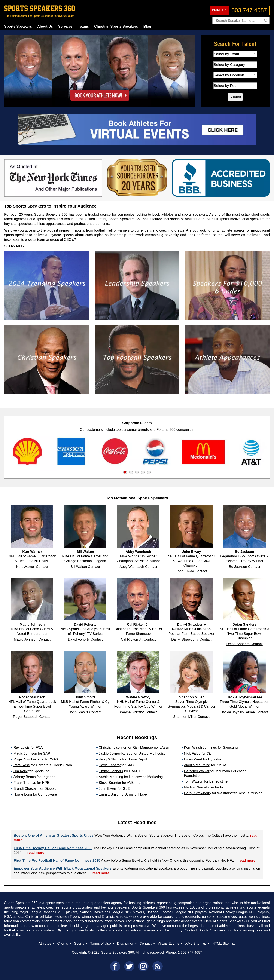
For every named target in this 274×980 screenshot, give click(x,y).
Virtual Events (168, 943)
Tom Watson (194, 781)
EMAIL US (219, 10)
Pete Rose (22, 765)
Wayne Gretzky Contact (138, 712)
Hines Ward (193, 759)
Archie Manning (111, 777)
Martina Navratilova (199, 787)
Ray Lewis (22, 747)
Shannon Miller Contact (191, 717)
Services (65, 26)
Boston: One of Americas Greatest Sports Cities (54, 835)
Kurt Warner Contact (32, 567)
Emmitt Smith (109, 794)
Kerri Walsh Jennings (200, 747)
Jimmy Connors (111, 771)
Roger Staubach (26, 759)
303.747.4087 (249, 10)
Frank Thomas (25, 783)
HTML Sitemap (224, 943)
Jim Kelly (21, 771)
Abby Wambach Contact (138, 567)
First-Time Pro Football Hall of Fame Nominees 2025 (57, 860)
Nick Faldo (192, 753)
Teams (83, 26)
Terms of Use (100, 943)
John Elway (108, 788)
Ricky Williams (110, 759)
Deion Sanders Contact (244, 644)
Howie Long (23, 794)
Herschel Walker (197, 771)
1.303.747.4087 (190, 952)
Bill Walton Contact (85, 567)
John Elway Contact (191, 571)
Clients (63, 943)
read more (36, 852)
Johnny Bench (25, 777)
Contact (145, 943)
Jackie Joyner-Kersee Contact (244, 712)
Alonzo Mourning (197, 765)
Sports (79, 943)
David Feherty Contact (85, 639)
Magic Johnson (25, 753)
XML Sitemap (196, 943)
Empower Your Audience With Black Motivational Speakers (63, 868)
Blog (147, 26)
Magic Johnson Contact (32, 639)
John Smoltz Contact (85, 712)
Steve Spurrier (110, 783)
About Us (45, 26)
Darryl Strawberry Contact (191, 639)
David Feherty (110, 765)
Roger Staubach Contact (32, 717)
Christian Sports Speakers (116, 26)
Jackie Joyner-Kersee (115, 753)
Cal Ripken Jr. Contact (138, 639)
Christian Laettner (112, 747)
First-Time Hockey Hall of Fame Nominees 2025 (53, 848)
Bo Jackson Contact (244, 567)
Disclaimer (125, 943)
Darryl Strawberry (197, 793)
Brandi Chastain (26, 788)
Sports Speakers (18, 26)
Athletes (45, 943)
